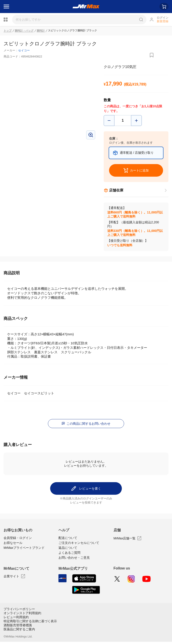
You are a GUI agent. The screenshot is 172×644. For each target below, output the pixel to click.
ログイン (163, 18)
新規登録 (163, 21)
